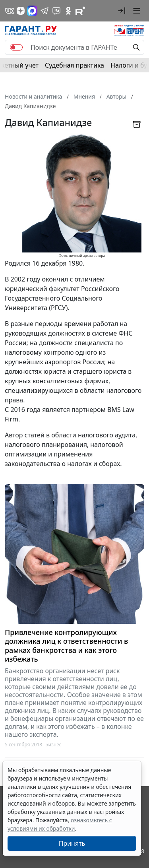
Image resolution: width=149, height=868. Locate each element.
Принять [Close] (72, 843)
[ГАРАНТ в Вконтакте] (10, 11)
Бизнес (53, 745)
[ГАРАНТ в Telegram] (45, 11)
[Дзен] (21, 11)
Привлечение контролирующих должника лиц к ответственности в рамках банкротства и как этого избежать (66, 646)
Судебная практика (74, 65)
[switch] (16, 47)
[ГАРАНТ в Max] (32, 11)
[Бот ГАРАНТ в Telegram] (56, 11)
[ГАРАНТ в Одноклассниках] (68, 11)
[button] (122, 11)
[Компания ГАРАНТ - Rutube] (80, 11)
